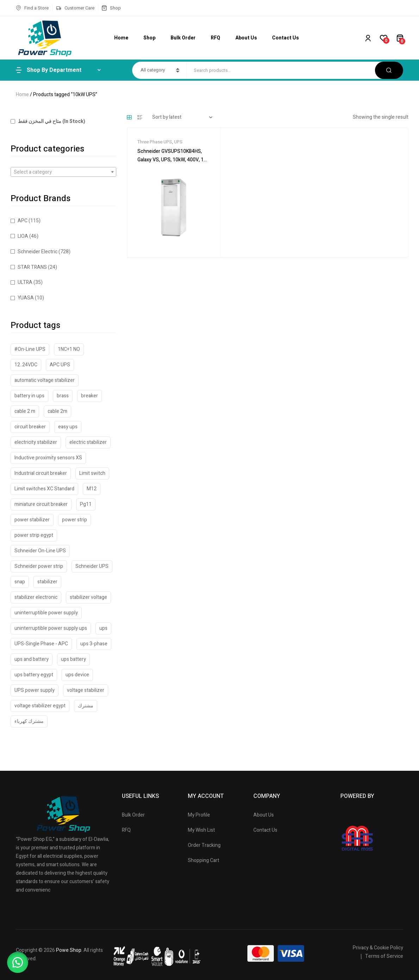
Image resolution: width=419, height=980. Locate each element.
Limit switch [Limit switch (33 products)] (92, 473)
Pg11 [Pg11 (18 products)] (86, 504)
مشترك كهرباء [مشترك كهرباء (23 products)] (29, 721)
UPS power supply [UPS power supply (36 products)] (35, 690)
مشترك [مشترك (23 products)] (86, 706)
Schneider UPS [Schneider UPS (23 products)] (92, 566)
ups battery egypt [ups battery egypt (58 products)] (34, 675)
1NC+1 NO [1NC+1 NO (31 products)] (69, 349)
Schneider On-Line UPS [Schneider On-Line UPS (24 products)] (40, 551)
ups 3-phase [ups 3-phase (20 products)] (94, 644)
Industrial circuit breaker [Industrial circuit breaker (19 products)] (41, 473)
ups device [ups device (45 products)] (77, 675)
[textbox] (63, 172)
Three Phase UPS (155, 142)
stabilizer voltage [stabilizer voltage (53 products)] (88, 597)
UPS (178, 142)
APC (23, 221)
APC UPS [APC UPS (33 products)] (60, 365)
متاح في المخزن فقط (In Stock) (48, 121)
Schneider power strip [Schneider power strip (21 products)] (39, 566)
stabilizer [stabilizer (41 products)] (47, 582)
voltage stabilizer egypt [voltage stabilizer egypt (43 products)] (40, 706)
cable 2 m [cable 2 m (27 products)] (25, 411)
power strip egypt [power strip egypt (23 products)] (34, 535)
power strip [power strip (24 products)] (75, 520)
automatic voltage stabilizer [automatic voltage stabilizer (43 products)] (45, 380)
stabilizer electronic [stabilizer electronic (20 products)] (36, 597)
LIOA (23, 236)
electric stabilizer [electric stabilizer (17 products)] (88, 442)
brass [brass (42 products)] (63, 396)
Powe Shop (69, 950)
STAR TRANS (32, 267)
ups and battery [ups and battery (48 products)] (32, 659)
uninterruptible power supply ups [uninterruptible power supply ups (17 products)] (51, 628)
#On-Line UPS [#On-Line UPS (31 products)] (30, 349)
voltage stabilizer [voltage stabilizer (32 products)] (86, 690)
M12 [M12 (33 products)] (92, 489)
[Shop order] (182, 117)
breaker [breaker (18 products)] (90, 396)
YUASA (26, 298)
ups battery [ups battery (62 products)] (73, 659)
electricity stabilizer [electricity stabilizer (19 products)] (36, 442)
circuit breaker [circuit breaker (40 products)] (30, 427)
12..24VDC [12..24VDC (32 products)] (26, 365)
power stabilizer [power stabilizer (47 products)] (32, 520)
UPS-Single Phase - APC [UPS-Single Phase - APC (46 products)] (41, 644)
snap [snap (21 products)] (20, 582)
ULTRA (25, 282)
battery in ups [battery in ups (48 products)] (29, 396)
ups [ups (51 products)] (103, 628)
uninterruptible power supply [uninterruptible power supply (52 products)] (46, 613)
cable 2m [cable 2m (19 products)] (57, 411)
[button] (18, 962)
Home (22, 95)
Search (389, 70)
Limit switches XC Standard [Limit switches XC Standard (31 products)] (44, 489)
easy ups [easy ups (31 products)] (68, 427)
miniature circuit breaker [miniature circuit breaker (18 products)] (41, 504)
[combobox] (63, 172)
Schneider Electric (38, 252)
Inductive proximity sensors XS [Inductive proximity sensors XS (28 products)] (48, 458)
